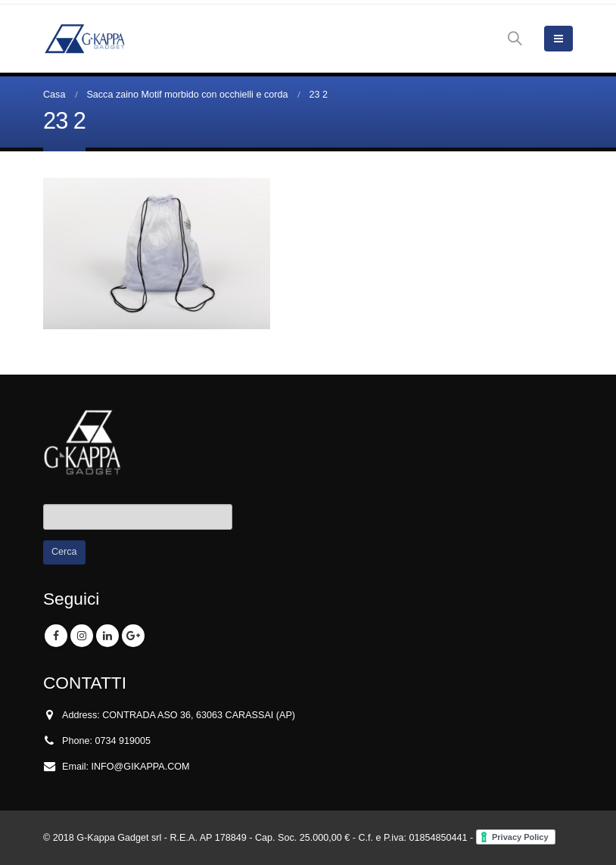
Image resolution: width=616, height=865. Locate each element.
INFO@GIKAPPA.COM (141, 767)
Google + (133, 636)
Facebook (56, 636)
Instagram (82, 636)
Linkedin (107, 636)
